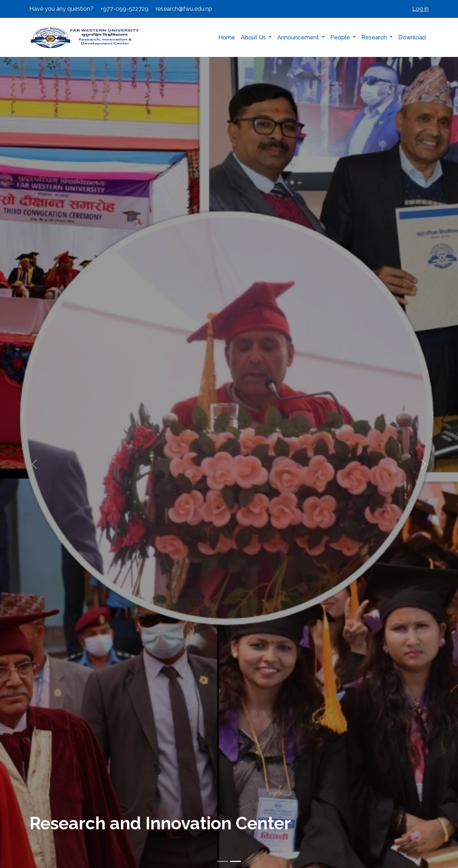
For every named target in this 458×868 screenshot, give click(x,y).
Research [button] (375, 37)
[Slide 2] (235, 861)
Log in (420, 9)
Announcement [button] (299, 37)
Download (412, 37)
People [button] (341, 37)
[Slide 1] (223, 861)
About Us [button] (254, 37)
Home (227, 37)
